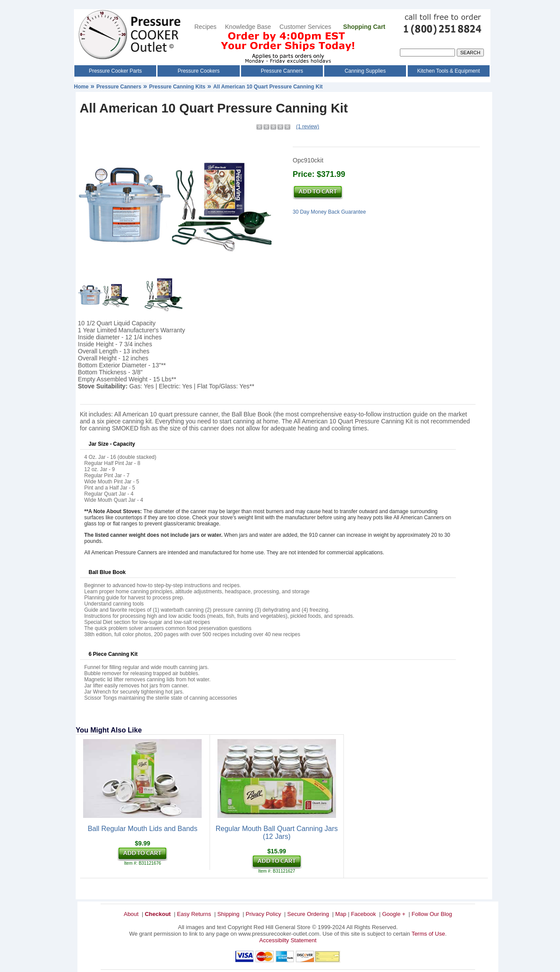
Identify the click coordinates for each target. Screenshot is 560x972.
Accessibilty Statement (288, 940)
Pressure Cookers (199, 71)
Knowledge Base (248, 27)
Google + (394, 914)
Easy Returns (194, 914)
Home (81, 87)
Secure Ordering (308, 914)
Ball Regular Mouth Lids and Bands (142, 829)
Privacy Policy (263, 914)
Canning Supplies (365, 71)
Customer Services (306, 27)
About (131, 914)
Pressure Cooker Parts (115, 71)
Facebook (363, 914)
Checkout (158, 914)
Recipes (205, 27)
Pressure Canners (282, 71)
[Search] (427, 53)
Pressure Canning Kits (177, 87)
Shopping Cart (364, 27)
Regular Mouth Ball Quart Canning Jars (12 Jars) (277, 833)
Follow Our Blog (432, 914)
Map (341, 914)
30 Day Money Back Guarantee (329, 212)
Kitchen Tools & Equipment (449, 71)
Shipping (229, 914)
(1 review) (308, 127)
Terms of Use (429, 934)
